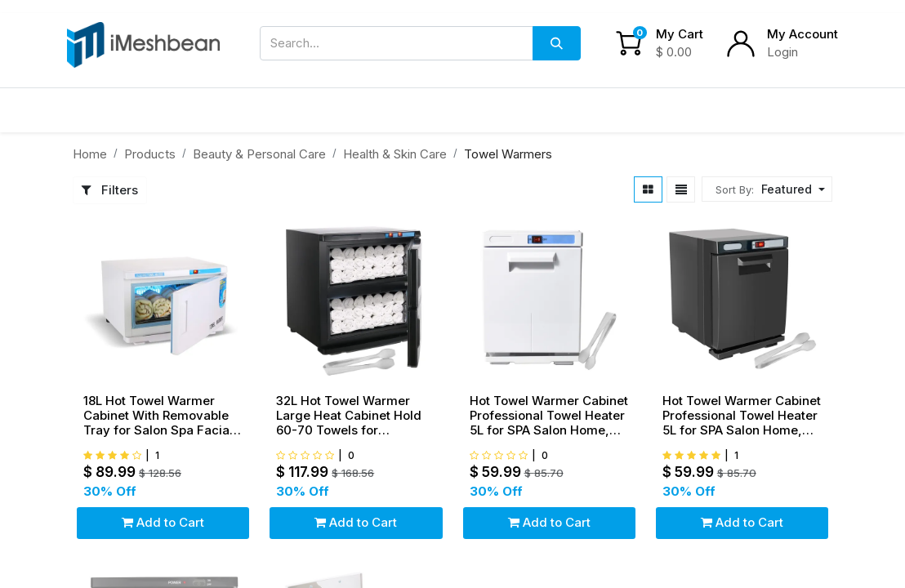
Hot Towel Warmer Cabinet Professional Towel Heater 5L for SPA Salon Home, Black (742, 416)
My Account (802, 34)
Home (90, 154)
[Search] (557, 43)
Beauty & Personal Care (259, 154)
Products (150, 154)
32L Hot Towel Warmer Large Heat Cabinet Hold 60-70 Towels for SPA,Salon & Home (349, 416)
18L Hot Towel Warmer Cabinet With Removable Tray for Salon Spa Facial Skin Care (158, 416)
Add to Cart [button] (163, 522)
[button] (791, 189)
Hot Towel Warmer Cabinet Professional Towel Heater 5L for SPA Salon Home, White (549, 416)
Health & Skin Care (395, 154)
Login (782, 52)
